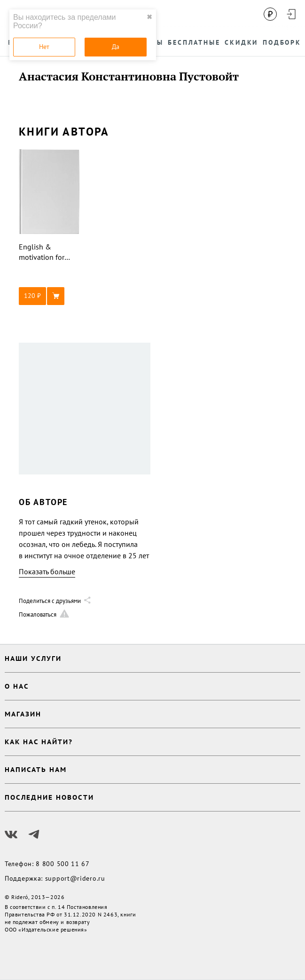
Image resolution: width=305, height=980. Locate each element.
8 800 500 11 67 (63, 864)
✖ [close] (149, 17)
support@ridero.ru (75, 878)
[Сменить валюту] (270, 14)
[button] (49, 296)
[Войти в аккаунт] (291, 14)
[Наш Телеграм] (34, 835)
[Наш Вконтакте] (11, 835)
